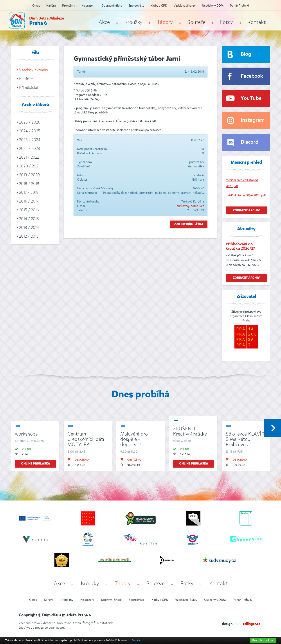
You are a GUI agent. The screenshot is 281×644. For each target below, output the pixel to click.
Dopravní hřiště (112, 6)
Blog (246, 54)
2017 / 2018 (29, 192)
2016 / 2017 (29, 201)
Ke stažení (88, 6)
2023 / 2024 (30, 140)
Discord (249, 142)
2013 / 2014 (29, 228)
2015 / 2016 (29, 210)
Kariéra (51, 6)
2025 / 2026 (30, 122)
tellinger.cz (251, 624)
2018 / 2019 (29, 184)
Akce (104, 22)
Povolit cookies (263, 640)
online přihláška (36, 464)
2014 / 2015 (29, 219)
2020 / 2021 (29, 166)
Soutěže (196, 22)
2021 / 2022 (29, 157)
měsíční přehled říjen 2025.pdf (246, 195)
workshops (26, 434)
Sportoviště (136, 6)
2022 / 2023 (30, 149)
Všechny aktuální (34, 70)
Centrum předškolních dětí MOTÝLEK (86, 439)
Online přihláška (189, 224)
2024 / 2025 (30, 131)
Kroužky (133, 22)
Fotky (226, 22)
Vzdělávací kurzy (185, 6)
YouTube (251, 98)
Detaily (136, 640)
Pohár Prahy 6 (239, 6)
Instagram (253, 120)
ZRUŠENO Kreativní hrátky (190, 431)
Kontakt (257, 22)
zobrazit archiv (246, 210)
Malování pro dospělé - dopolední (134, 439)
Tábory (165, 22)
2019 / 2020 (29, 175)
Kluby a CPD (159, 6)
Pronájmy (69, 6)
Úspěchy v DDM (213, 6)
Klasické (26, 79)
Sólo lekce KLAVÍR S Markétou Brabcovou (245, 439)
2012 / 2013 (29, 236)
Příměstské (29, 88)
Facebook (252, 76)
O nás (36, 6)
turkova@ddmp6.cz (190, 206)
